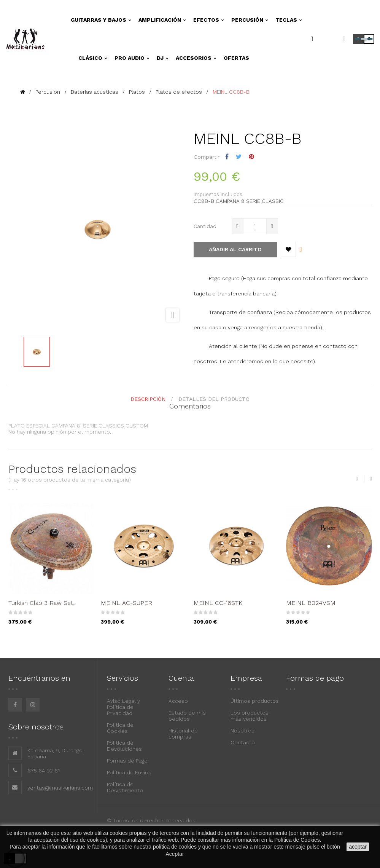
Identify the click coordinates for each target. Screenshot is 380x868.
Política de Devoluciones (124, 746)
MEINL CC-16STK (218, 603)
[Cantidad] (255, 226)
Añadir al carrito (235, 249)
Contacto (243, 742)
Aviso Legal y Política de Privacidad (123, 707)
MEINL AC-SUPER (126, 603)
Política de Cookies (120, 728)
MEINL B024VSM (311, 603)
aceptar (358, 847)
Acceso (178, 701)
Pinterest (251, 157)
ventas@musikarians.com (60, 788)
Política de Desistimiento (125, 787)
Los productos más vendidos (250, 716)
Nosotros (242, 731)
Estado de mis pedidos (187, 716)
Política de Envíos (129, 772)
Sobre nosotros (36, 727)
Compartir (227, 157)
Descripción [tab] (148, 399)
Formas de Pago (127, 761)
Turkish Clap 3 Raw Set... (42, 603)
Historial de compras (183, 734)
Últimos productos (255, 701)
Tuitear (239, 157)
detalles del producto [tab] (214, 399)
